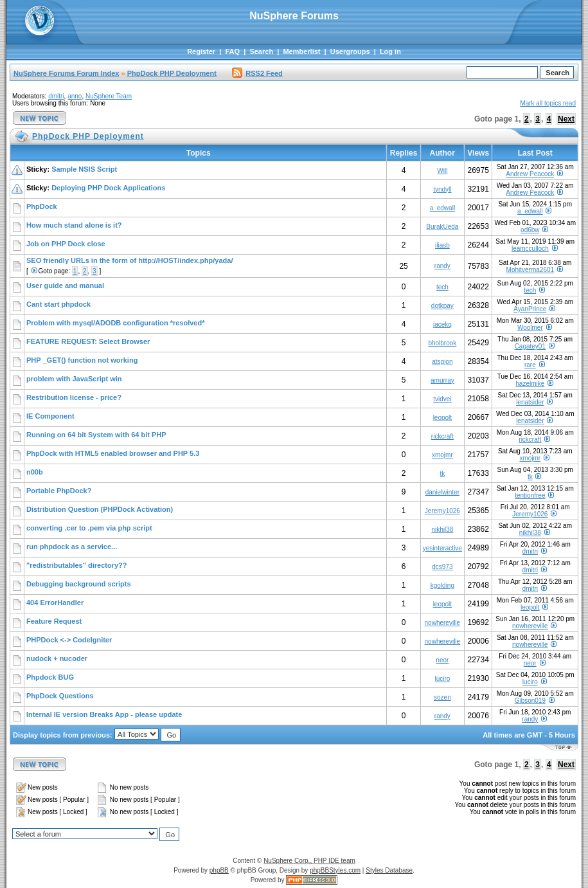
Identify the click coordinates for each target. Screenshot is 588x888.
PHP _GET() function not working (82, 360)
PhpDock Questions (60, 696)
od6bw (530, 230)
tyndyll (442, 189)
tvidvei (442, 399)
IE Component (50, 416)
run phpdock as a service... (72, 547)
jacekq (442, 324)
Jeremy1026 (442, 511)
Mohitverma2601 (530, 270)
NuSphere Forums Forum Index (66, 73)
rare (530, 365)
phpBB (219, 870)
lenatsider (530, 402)
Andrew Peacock (530, 174)
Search (261, 51)
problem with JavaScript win (74, 379)
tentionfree (530, 495)
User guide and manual (65, 285)
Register (201, 51)
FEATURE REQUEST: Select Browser (88, 341)
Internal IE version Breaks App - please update (104, 714)
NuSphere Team (109, 96)
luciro (442, 679)
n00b (35, 472)
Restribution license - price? (74, 397)
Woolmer (530, 328)
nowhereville (443, 623)
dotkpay (442, 306)
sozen (442, 697)
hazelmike (530, 384)
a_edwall (442, 208)
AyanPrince (530, 309)
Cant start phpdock (58, 304)
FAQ (232, 51)
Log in (390, 51)
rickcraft (442, 436)
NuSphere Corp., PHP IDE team (309, 861)
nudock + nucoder (57, 658)
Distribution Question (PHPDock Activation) (100, 509)
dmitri (56, 96)
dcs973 (442, 567)
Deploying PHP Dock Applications (108, 188)
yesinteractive (442, 548)
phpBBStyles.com (335, 870)
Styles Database (389, 870)
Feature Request (54, 621)
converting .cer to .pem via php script (89, 528)
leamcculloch (530, 249)
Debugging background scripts (79, 584)
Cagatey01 (530, 346)
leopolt (442, 418)
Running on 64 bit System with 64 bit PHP (96, 435)
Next (566, 119)
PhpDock (42, 206)
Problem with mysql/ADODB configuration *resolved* (116, 323)
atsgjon (442, 362)
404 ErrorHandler (55, 603)
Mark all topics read (548, 103)
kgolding (442, 585)
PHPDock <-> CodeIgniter (69, 640)
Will (442, 171)
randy (442, 266)
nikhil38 (442, 530)
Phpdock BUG (50, 677)
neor (442, 660)
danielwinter (442, 492)
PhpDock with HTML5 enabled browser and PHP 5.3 (113, 453)
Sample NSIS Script (84, 169)
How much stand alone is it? (74, 225)
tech (442, 287)
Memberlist (301, 51)
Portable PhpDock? (59, 491)
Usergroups (350, 51)
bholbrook (442, 343)
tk (442, 474)
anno (75, 96)
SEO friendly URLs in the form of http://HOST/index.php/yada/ (129, 260)
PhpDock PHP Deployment (172, 73)
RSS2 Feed (257, 73)
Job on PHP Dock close (66, 244)
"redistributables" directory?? (77, 565)
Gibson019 (530, 701)
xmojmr (442, 455)
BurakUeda (442, 227)
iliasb (442, 245)
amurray (442, 380)
